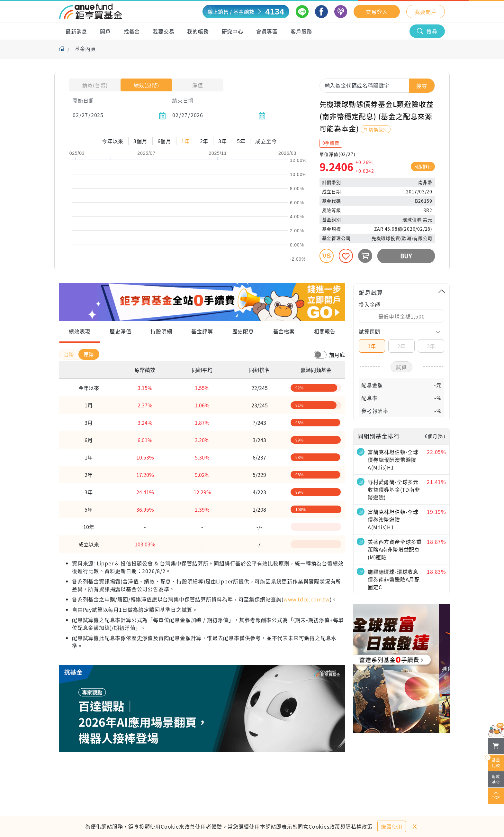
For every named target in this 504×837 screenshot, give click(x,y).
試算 (401, 367)
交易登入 (377, 12)
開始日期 (83, 100)
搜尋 (427, 31)
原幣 (89, 354)
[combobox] (377, 85)
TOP (496, 796)
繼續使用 (392, 826)
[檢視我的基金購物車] (496, 746)
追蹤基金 (496, 779)
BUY (406, 256)
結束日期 (183, 100)
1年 (372, 346)
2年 (402, 346)
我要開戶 (425, 12)
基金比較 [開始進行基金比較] (494, 761)
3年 (431, 346)
